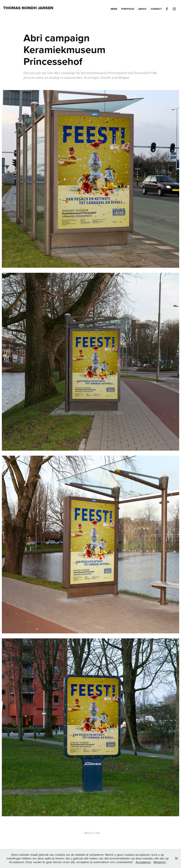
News (114, 9)
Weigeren (160, 862)
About (142, 9)
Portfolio (128, 9)
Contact (156, 9)
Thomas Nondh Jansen (28, 8)
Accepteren (143, 862)
